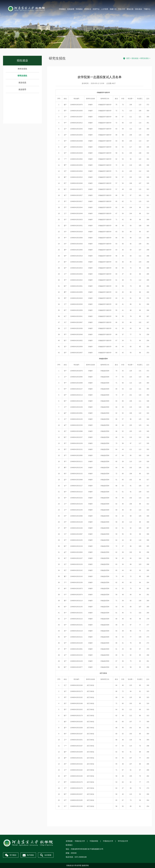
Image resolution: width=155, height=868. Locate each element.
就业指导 (22, 89)
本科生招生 (22, 69)
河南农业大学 (80, 841)
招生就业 (135, 58)
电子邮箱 (28, 855)
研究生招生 (22, 76)
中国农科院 (94, 841)
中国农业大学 (108, 841)
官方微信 (11, 855)
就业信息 (22, 83)
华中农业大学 (123, 841)
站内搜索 (46, 855)
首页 (128, 58)
